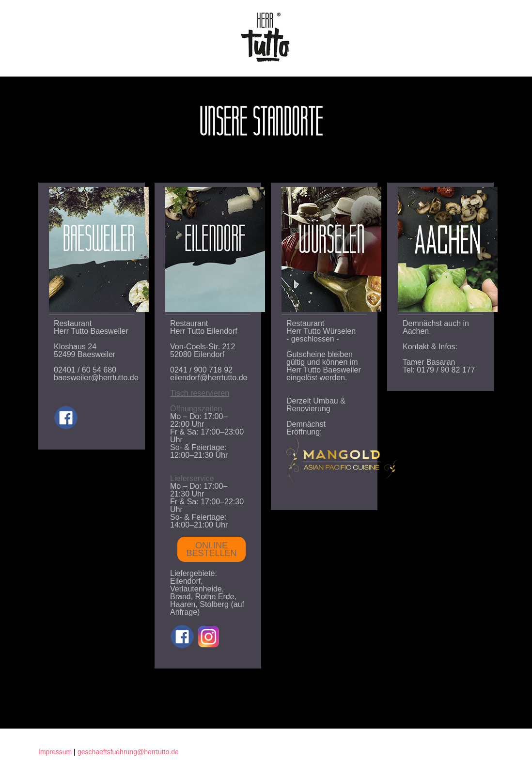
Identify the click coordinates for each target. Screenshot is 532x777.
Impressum (55, 752)
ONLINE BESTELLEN (211, 549)
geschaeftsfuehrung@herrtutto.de (128, 752)
